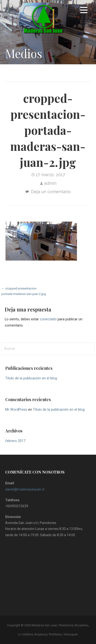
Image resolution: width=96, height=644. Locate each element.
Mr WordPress (16, 410)
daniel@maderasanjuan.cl (25, 489)
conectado (48, 319)
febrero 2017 (15, 441)
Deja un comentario (51, 192)
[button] (84, 11)
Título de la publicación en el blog (31, 378)
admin (50, 183)
